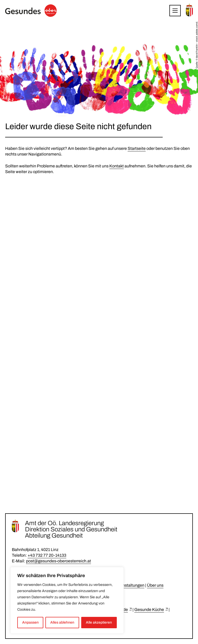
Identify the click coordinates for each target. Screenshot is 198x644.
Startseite (137, 148)
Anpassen (30, 622)
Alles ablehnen (62, 622)
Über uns (155, 585)
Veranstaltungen (129, 585)
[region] (67, 600)
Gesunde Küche (149, 610)
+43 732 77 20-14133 (47, 555)
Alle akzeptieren (99, 622)
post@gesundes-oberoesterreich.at (59, 561)
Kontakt (117, 166)
